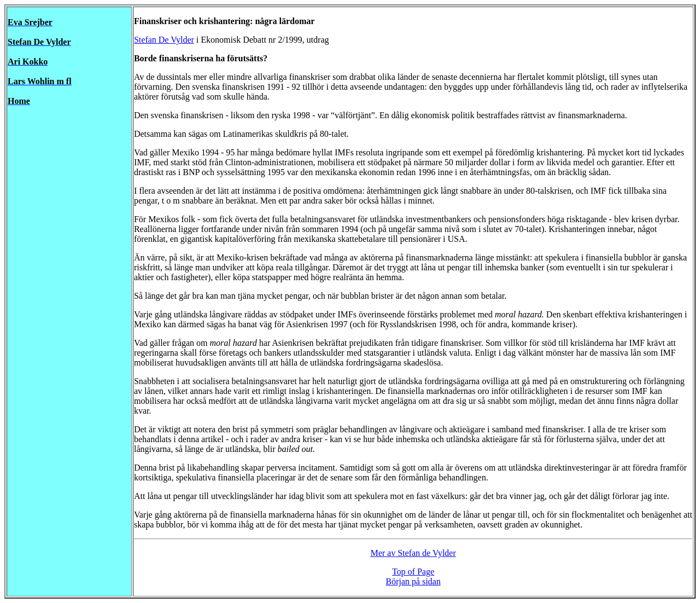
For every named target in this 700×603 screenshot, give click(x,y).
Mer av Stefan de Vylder (413, 553)
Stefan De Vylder (164, 40)
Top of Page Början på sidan (413, 576)
